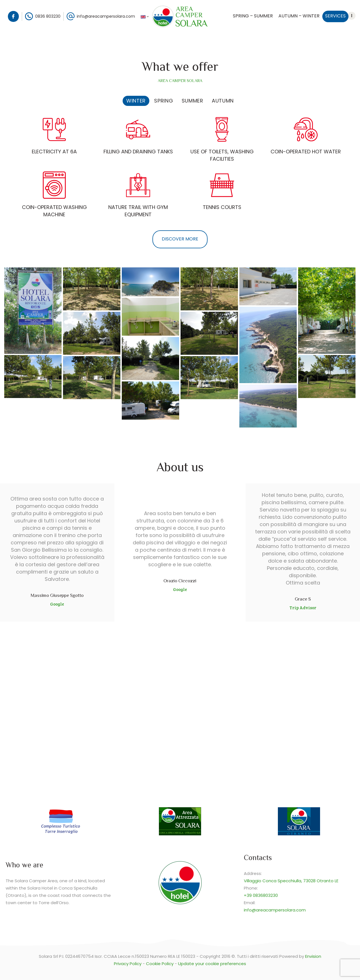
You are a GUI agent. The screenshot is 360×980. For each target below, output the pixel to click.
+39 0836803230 (261, 895)
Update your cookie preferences (212, 964)
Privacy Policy (128, 964)
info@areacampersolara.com (275, 910)
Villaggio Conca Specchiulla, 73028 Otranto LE (291, 881)
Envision (313, 956)
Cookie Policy (160, 964)
